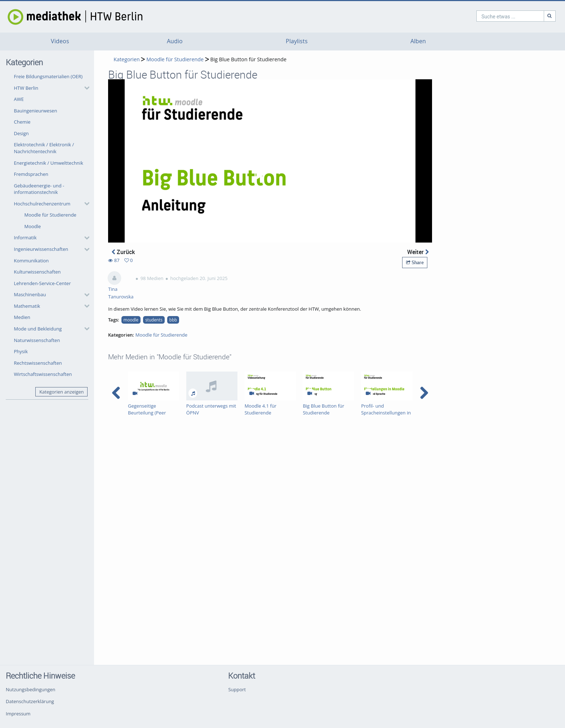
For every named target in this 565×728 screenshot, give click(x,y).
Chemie (22, 122)
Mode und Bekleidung (38, 329)
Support (237, 689)
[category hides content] (85, 88)
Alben (418, 41)
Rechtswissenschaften (38, 363)
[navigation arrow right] (424, 393)
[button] (50, 88)
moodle (131, 320)
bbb (173, 320)
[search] (479, 16)
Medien (22, 317)
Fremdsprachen (31, 174)
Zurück (123, 252)
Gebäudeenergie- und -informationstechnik (39, 189)
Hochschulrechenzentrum (42, 204)
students (154, 320)
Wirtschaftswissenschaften (43, 374)
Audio (175, 41)
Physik (21, 351)
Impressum (18, 714)
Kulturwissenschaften (37, 272)
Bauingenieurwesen (36, 111)
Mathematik (27, 306)
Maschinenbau (30, 294)
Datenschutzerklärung (30, 701)
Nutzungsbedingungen (30, 689)
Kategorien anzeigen (61, 392)
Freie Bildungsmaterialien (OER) (48, 76)
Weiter (418, 252)
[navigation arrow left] (116, 393)
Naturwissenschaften (37, 340)
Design (21, 133)
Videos (60, 41)
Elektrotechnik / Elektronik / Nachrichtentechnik (44, 148)
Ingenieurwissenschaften (41, 249)
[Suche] (519, 16)
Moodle (33, 226)
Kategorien (126, 59)
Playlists (297, 41)
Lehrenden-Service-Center (43, 283)
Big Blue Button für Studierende (248, 59)
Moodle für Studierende (50, 215)
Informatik (25, 238)
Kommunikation (32, 261)
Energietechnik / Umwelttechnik (49, 163)
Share (415, 262)
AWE (19, 99)
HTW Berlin (26, 88)
